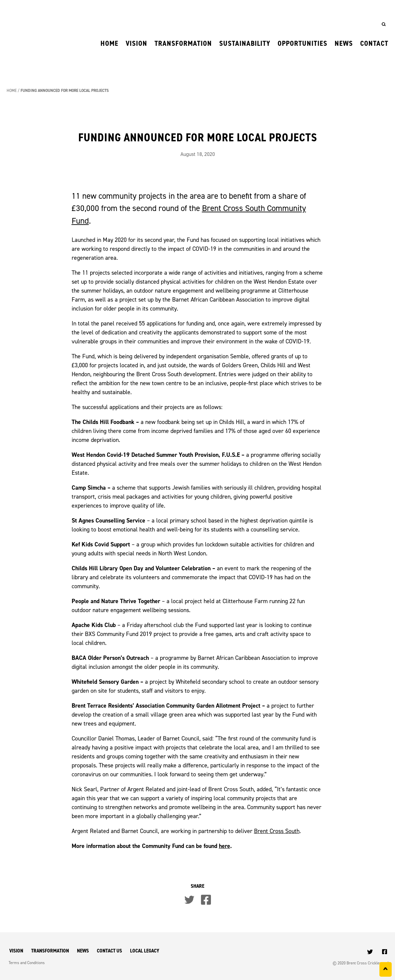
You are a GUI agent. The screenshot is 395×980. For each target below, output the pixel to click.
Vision (136, 43)
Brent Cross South (277, 831)
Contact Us (109, 951)
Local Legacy (145, 951)
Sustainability (245, 43)
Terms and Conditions (27, 963)
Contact (374, 43)
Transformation (183, 43)
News (344, 43)
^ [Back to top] (386, 971)
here (225, 846)
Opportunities (302, 43)
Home (109, 43)
